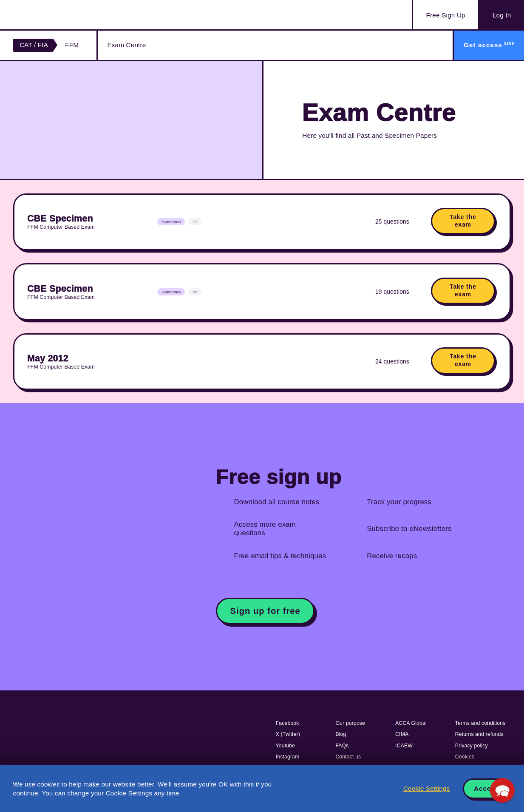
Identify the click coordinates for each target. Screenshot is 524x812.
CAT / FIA (34, 45)
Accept (486, 788)
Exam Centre (126, 45)
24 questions (392, 362)
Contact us (348, 757)
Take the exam (463, 221)
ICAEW (404, 746)
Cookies (465, 757)
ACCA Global (411, 723)
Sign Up (446, 15)
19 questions (392, 292)
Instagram (288, 757)
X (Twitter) (288, 734)
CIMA (402, 734)
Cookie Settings (426, 788)
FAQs (342, 746)
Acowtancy (55, 15)
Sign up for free (265, 611)
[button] (502, 790)
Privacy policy (472, 746)
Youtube (286, 746)
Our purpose (350, 723)
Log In (502, 15)
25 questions (392, 222)
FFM (72, 45)
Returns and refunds (479, 734)
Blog (341, 734)
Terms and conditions (480, 723)
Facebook (287, 723)
